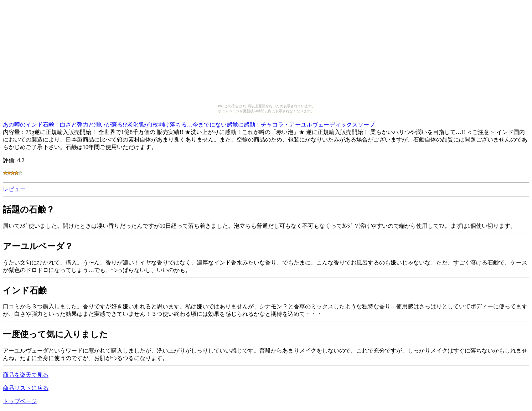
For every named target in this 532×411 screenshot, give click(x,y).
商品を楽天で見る (26, 375)
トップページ (20, 401)
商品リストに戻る (26, 388)
